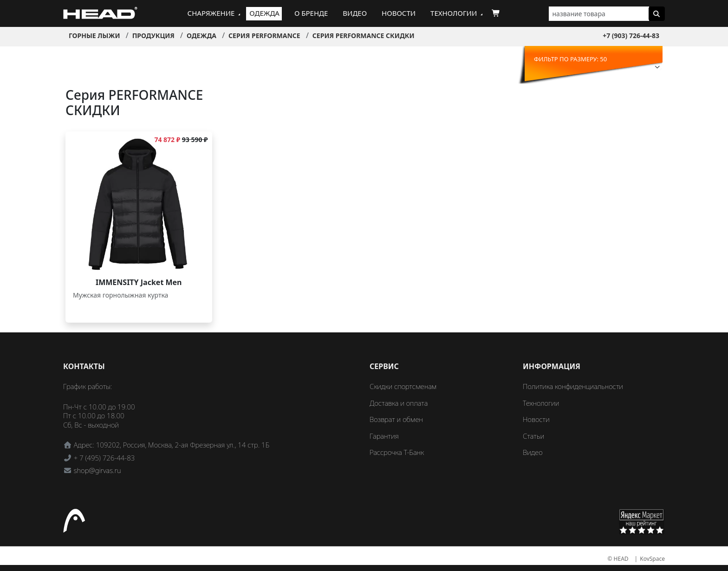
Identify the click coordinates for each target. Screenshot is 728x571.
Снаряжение (211, 13)
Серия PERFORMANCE (264, 36)
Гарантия (384, 436)
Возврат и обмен (396, 419)
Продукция (153, 36)
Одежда (264, 13)
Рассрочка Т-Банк (397, 452)
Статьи (533, 436)
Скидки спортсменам (403, 386)
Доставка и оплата (399, 403)
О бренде (311, 13)
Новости (399, 13)
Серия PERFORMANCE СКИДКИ (364, 36)
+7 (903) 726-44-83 (631, 36)
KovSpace (652, 559)
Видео (355, 13)
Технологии (454, 13)
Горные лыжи (94, 36)
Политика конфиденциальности (573, 386)
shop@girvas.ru (97, 470)
